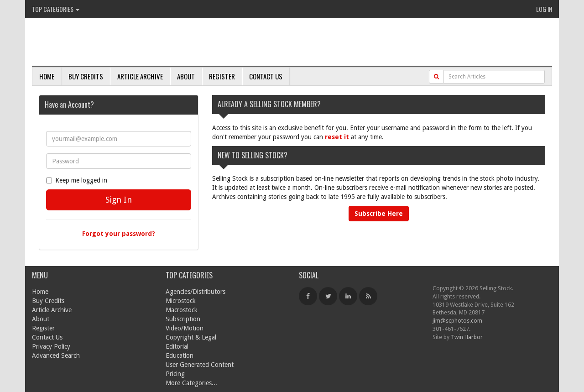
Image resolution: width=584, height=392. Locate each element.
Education (180, 355)
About (186, 76)
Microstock (181, 301)
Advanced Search (56, 355)
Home (47, 76)
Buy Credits (86, 76)
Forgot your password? (119, 234)
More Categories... (191, 383)
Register (222, 76)
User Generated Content (200, 365)
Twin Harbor (467, 337)
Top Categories (56, 9)
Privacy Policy (51, 346)
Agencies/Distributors (196, 292)
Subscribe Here (379, 214)
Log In (544, 9)
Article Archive (140, 76)
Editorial (177, 346)
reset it (337, 137)
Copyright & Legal (191, 337)
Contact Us (266, 76)
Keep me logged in (77, 180)
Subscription (183, 319)
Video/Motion (185, 328)
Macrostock (182, 310)
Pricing (175, 374)
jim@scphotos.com (457, 321)
